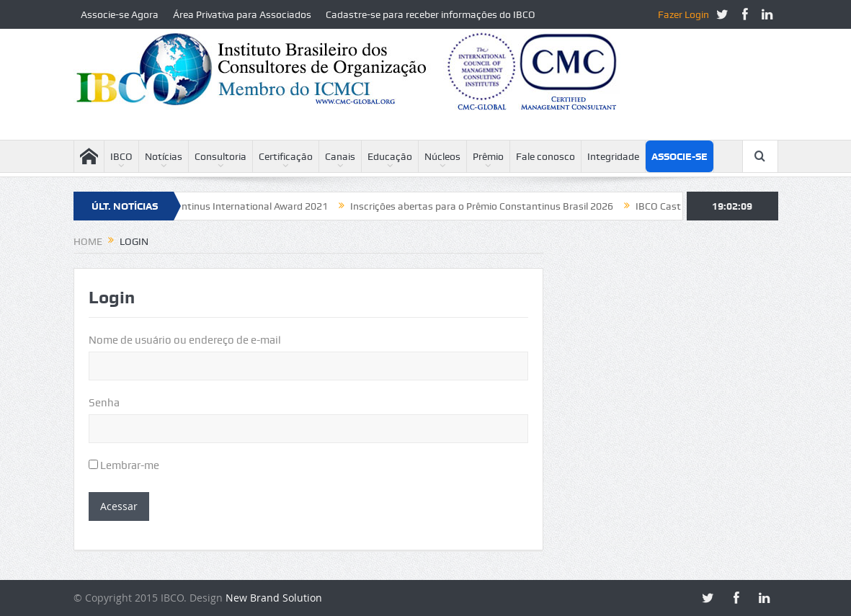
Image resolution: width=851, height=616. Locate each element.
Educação (390, 156)
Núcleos (442, 156)
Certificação (286, 156)
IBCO (121, 156)
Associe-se (680, 156)
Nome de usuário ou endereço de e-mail (185, 340)
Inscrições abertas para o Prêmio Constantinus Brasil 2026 (488, 206)
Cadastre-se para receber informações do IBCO (431, 14)
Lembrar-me (124, 465)
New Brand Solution (274, 598)
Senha (104, 403)
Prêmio (488, 156)
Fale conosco (545, 156)
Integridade (613, 156)
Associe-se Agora (120, 14)
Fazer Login (683, 14)
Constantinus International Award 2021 (245, 206)
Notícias (164, 156)
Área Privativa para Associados (242, 14)
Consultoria (220, 156)
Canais (340, 156)
